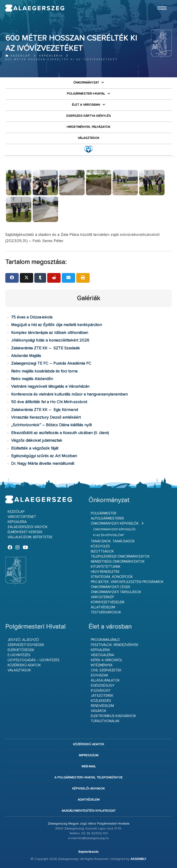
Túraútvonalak (105, 721)
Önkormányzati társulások (116, 592)
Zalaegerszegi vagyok (28, 527)
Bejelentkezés (88, 852)
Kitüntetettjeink (106, 567)
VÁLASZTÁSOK (88, 138)
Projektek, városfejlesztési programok (127, 582)
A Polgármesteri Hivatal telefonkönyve (88, 778)
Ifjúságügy (101, 691)
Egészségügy (103, 686)
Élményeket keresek (25, 532)
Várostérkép (102, 597)
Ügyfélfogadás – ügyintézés (34, 660)
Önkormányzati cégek (111, 587)
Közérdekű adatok (24, 665)
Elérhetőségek (21, 650)
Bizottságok (102, 551)
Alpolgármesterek (108, 518)
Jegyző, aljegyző (23, 640)
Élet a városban (86, 105)
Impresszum (89, 755)
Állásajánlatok (105, 680)
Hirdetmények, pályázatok (88, 127)
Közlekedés (101, 701)
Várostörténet (22, 517)
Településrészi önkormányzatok (120, 557)
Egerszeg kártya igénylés (89, 116)
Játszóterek (102, 696)
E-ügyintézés (19, 655)
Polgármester (104, 513)
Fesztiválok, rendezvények (115, 645)
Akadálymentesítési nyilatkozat (88, 811)
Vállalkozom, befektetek (30, 537)
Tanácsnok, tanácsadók (113, 541)
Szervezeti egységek (26, 645)
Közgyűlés (100, 546)
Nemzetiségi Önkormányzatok (118, 562)
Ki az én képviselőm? (109, 535)
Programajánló (105, 640)
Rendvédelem (102, 706)
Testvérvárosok (106, 612)
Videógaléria (102, 655)
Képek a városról (107, 660)
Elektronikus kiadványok (114, 716)
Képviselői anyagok (88, 789)
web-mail (89, 766)
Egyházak (100, 675)
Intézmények (102, 665)
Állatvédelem (103, 607)
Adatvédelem (89, 800)
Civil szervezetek (106, 670)
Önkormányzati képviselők (115, 524)
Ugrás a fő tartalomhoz (160, 2)
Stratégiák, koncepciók (112, 577)
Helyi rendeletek (105, 572)
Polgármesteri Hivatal (86, 94)
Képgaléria (51, 56)
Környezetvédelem (108, 602)
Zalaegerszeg (35, 8)
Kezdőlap (18, 56)
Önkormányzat (86, 83)
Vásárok (99, 711)
